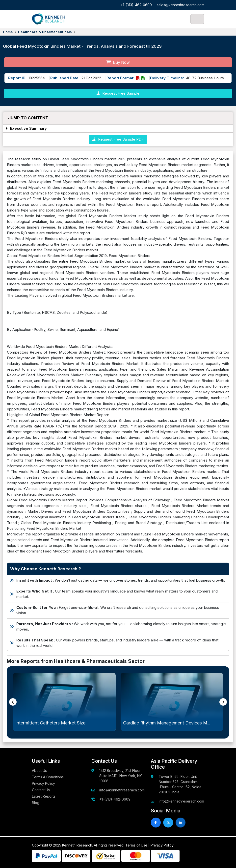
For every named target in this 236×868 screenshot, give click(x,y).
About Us (39, 771)
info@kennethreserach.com (122, 790)
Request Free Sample (118, 93)
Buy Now (118, 62)
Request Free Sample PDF (118, 139)
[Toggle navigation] (197, 19)
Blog (36, 803)
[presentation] (13, 702)
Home (8, 32)
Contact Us (41, 790)
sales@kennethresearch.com (181, 5)
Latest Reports (44, 796)
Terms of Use (136, 845)
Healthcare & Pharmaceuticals (45, 32)
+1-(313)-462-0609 (136, 5)
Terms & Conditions (48, 777)
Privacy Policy (43, 783)
